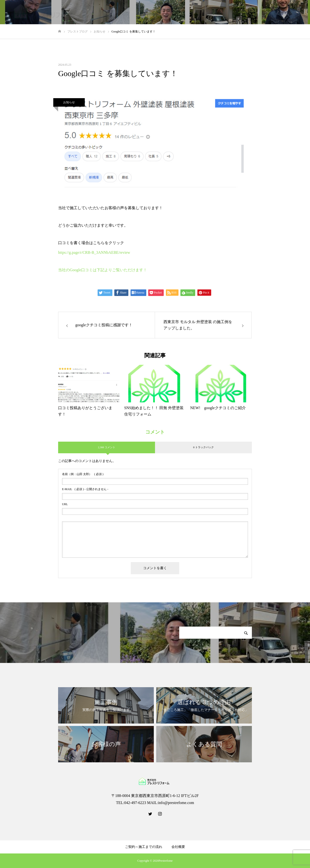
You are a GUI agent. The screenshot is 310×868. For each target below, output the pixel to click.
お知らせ (69, 102)
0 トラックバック (203, 447)
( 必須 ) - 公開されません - (85, 489)
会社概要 (178, 847)
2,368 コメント (107, 447)
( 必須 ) (83, 474)
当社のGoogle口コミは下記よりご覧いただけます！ (103, 270)
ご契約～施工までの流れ (144, 847)
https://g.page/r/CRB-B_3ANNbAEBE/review (94, 252)
